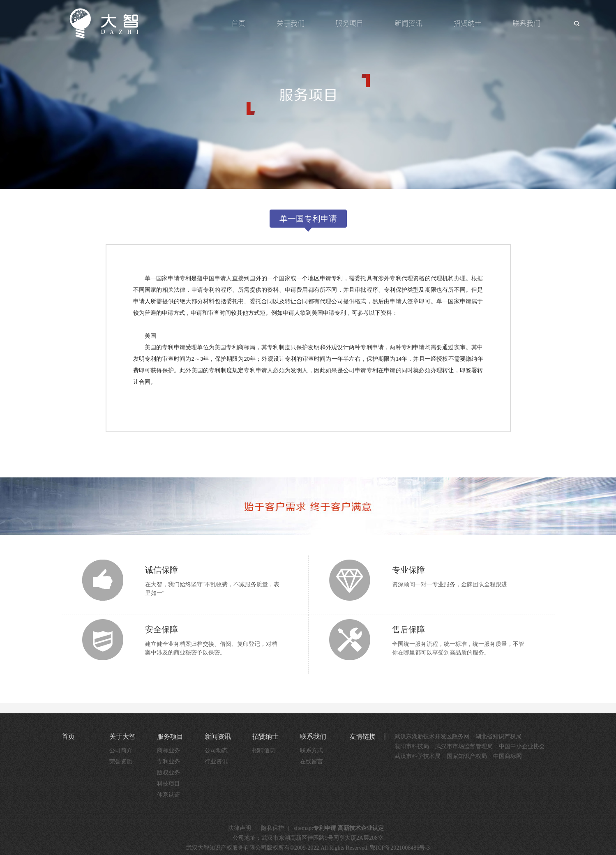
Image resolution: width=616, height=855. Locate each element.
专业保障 (408, 570)
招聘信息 (264, 750)
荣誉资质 (121, 762)
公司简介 (121, 750)
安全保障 (161, 629)
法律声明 (240, 828)
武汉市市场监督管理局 (464, 746)
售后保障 (408, 629)
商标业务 (168, 750)
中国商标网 (508, 756)
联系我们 (526, 23)
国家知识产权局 (467, 756)
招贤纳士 (468, 23)
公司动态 (216, 750)
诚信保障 (161, 570)
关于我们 (291, 23)
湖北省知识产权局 (498, 736)
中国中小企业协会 (522, 746)
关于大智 (122, 736)
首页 (238, 23)
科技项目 (168, 784)
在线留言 (311, 762)
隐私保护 (272, 828)
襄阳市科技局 (412, 746)
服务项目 (349, 23)
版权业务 (168, 773)
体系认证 (168, 795)
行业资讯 (216, 762)
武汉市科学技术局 (418, 756)
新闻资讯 (408, 23)
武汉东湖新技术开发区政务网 (432, 736)
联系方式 (311, 750)
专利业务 (168, 762)
